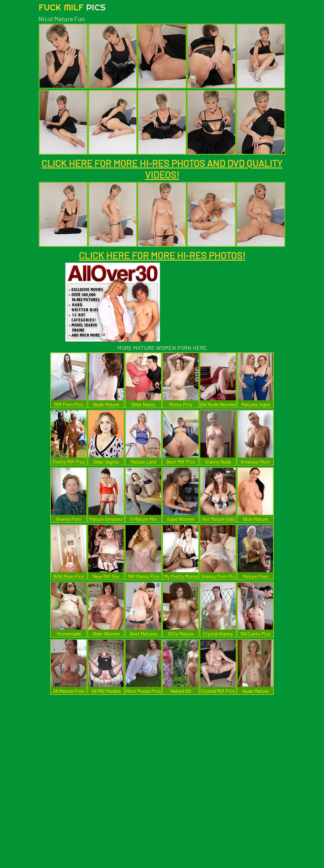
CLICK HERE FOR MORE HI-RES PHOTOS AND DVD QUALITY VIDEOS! (162, 169)
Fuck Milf (72, 7)
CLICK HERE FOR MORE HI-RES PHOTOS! (162, 255)
